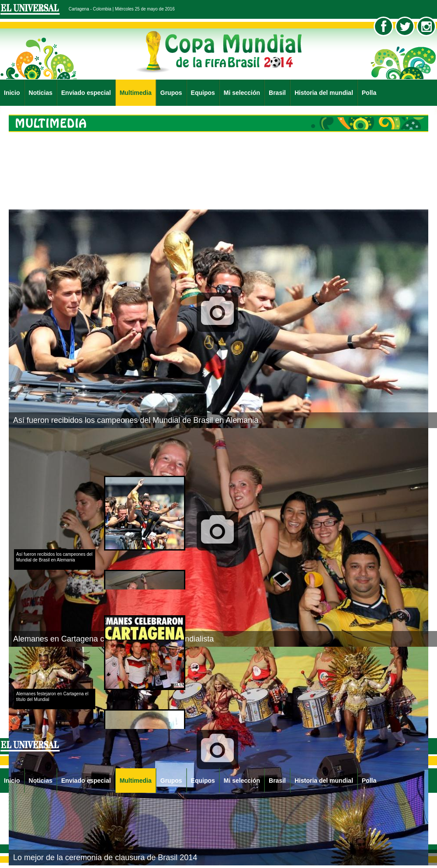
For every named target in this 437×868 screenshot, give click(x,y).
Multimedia (136, 93)
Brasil (277, 93)
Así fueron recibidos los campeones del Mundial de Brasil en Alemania (136, 420)
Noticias (41, 93)
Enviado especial (86, 93)
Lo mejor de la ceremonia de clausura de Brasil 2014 (105, 858)
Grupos (171, 93)
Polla (369, 93)
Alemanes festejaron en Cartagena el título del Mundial (52, 697)
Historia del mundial (324, 93)
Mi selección (242, 93)
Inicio (12, 93)
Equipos (203, 93)
